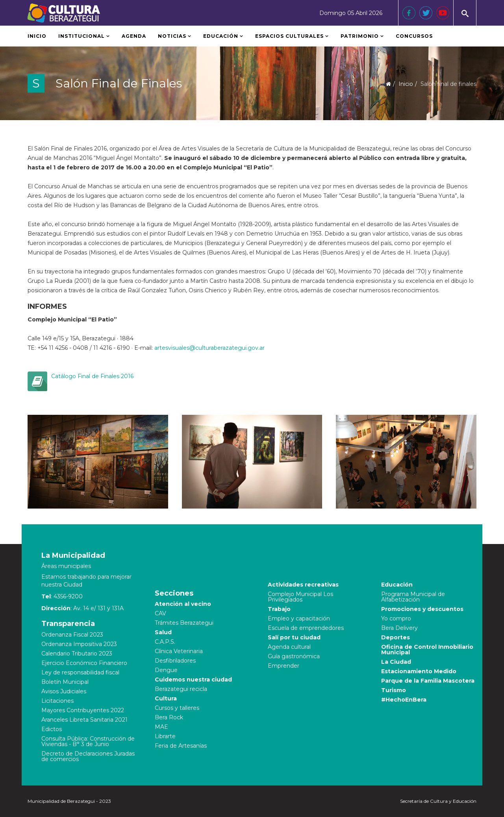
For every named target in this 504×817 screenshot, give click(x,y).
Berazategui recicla (181, 689)
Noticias (172, 36)
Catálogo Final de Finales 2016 (92, 376)
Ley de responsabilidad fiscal (80, 672)
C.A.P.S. (165, 642)
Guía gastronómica (294, 656)
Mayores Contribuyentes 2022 (83, 710)
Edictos (52, 729)
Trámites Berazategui (184, 623)
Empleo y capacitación (299, 618)
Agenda (134, 36)
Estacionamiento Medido (419, 671)
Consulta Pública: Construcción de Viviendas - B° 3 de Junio (88, 741)
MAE (161, 727)
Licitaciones (57, 701)
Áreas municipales (66, 566)
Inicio (37, 36)
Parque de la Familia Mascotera (428, 681)
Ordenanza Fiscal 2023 (72, 635)
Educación (221, 36)
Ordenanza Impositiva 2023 (79, 644)
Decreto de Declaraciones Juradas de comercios (88, 756)
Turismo (394, 690)
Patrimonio (360, 36)
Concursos (414, 36)
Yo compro (396, 618)
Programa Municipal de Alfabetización (413, 597)
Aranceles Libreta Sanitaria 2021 (84, 720)
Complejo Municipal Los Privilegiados (300, 597)
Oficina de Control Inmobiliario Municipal (427, 650)
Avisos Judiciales (64, 691)
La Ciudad (396, 662)
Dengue (166, 670)
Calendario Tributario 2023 (77, 654)
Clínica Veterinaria (179, 651)
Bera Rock (169, 717)
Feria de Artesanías (181, 746)
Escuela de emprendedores (306, 628)
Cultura (166, 698)
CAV (160, 613)
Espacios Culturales (289, 36)
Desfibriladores (175, 661)
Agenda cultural (289, 647)
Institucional (82, 36)
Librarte (165, 736)
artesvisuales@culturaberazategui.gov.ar (209, 348)
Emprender (283, 666)
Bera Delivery (399, 628)
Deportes (396, 637)
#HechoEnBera (404, 700)
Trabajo (279, 609)
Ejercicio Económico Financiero (84, 663)
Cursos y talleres (177, 708)
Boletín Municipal (65, 682)
